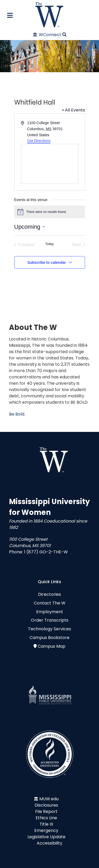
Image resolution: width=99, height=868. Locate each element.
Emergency (46, 830)
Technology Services (49, 629)
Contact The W (50, 603)
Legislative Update (46, 837)
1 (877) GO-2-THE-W (46, 552)
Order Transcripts (50, 620)
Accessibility (49, 843)
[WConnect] (47, 35)
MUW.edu (49, 799)
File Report (46, 811)
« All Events (74, 110)
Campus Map (52, 646)
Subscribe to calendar (46, 262)
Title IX (46, 824)
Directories (49, 594)
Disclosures (46, 805)
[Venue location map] (50, 164)
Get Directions (39, 141)
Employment (50, 612)
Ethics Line (46, 818)
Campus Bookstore (49, 638)
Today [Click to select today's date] (49, 244)
